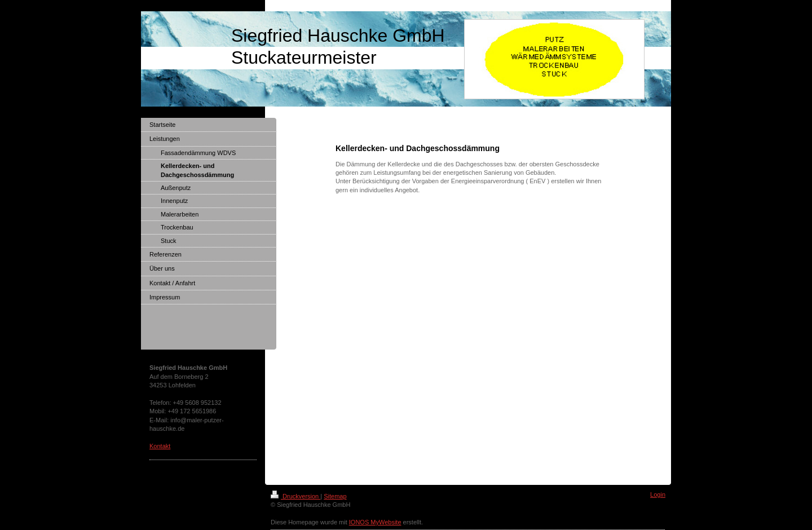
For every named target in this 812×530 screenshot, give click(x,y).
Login (658, 494)
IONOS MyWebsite (375, 522)
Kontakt (160, 446)
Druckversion (295, 496)
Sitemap (335, 496)
